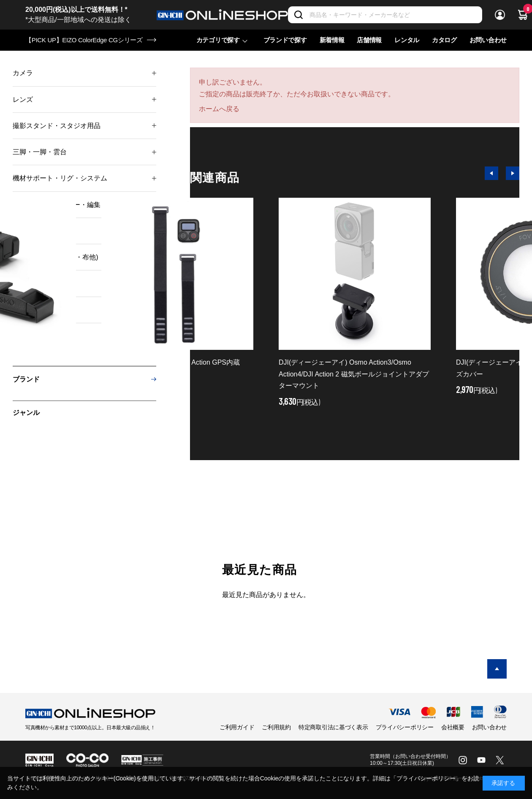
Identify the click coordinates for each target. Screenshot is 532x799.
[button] (491, 173)
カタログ (444, 40)
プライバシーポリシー (405, 727)
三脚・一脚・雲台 (40, 152)
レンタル (407, 40)
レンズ (23, 100)
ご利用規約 (276, 727)
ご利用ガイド (237, 727)
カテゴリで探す (218, 40)
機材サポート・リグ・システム (60, 178)
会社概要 (453, 727)
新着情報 (332, 40)
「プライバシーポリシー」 (426, 778)
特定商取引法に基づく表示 (333, 727)
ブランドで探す (285, 40)
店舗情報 (369, 40)
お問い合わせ (488, 40)
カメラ (23, 73)
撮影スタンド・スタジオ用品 (57, 126)
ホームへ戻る (219, 109)
